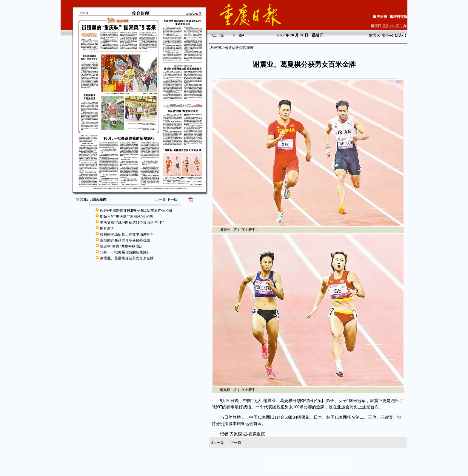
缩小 (388, 35)
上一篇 (218, 35)
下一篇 (238, 35)
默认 (401, 35)
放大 (375, 35)
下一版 (172, 200)
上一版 (161, 200)
